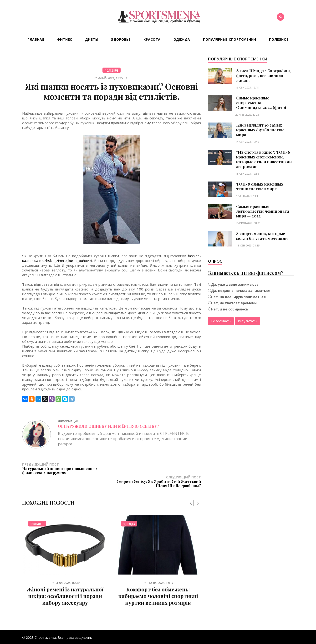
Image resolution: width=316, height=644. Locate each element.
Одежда (182, 39)
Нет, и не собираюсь (230, 309)
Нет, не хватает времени (234, 303)
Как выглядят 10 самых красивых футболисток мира (260, 130)
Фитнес (65, 39)
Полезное (279, 39)
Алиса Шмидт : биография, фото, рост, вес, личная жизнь (263, 75)
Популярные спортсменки (230, 39)
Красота (152, 39)
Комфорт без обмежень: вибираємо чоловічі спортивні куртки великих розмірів (158, 583)
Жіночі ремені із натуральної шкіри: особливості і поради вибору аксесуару (65, 583)
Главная (36, 39)
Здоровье (121, 39)
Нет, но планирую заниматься (238, 297)
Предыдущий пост (67, 468)
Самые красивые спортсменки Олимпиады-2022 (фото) (261, 103)
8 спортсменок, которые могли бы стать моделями (262, 236)
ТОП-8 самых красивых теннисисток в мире (260, 186)
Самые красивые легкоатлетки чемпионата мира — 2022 (263, 211)
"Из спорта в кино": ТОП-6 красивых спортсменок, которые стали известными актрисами (264, 159)
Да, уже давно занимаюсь (235, 284)
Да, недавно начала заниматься (241, 291)
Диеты (92, 39)
